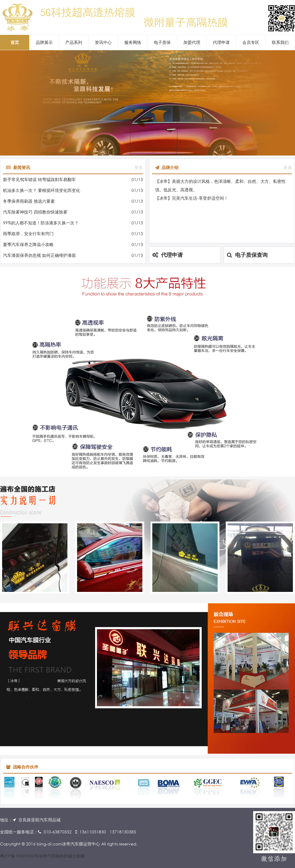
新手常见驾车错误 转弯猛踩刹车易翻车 (39, 179)
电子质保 (162, 42)
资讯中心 (103, 42)
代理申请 (221, 42)
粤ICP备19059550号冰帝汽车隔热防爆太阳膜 (42, 856)
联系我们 (280, 42)
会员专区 (251, 42)
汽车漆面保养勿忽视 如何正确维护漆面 (39, 255)
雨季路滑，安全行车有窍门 (28, 234)
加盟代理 (192, 42)
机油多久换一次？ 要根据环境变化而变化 (42, 190)
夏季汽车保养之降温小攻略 (28, 244)
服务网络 (133, 42)
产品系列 (74, 42)
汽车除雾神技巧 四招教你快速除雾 (35, 212)
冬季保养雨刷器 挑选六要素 (29, 201)
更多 (139, 167)
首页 (15, 42)
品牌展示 (44, 42)
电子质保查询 (247, 255)
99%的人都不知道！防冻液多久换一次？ (41, 223)
